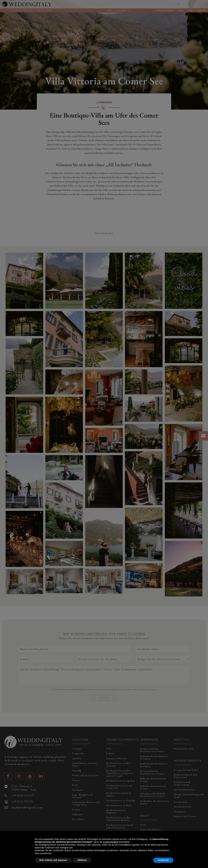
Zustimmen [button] (163, 860)
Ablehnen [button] (82, 860)
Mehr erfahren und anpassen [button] (53, 860)
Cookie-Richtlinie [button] (111, 842)
